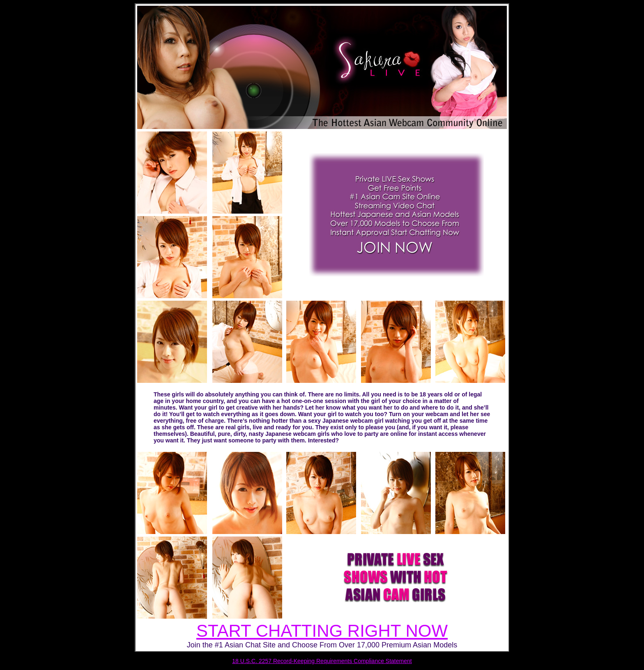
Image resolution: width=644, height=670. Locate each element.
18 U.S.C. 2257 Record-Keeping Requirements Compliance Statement (322, 661)
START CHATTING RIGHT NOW (322, 631)
